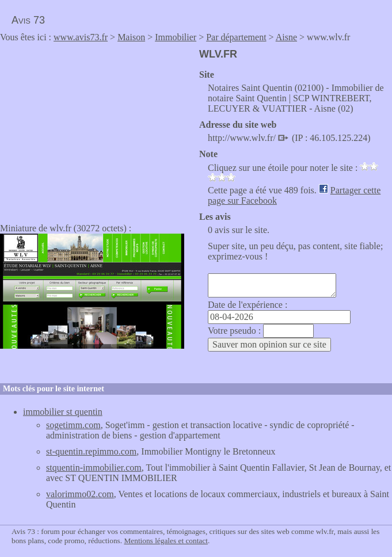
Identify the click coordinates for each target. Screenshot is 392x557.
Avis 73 (28, 20)
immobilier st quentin (63, 412)
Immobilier (176, 37)
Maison (131, 37)
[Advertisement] (97, 129)
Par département (236, 37)
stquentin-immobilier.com (94, 468)
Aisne (286, 37)
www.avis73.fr (81, 37)
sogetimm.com (73, 425)
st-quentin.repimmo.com (91, 451)
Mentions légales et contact (165, 541)
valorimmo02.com (80, 494)
